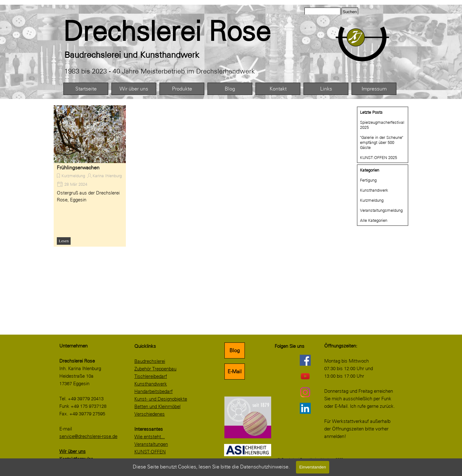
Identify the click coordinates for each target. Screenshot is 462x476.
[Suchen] (322, 12)
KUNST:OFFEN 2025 (379, 157)
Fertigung (368, 180)
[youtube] (305, 376)
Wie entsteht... (150, 437)
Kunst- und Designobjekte (161, 399)
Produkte (182, 89)
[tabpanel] (181, 31)
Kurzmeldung (73, 176)
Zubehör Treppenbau (155, 369)
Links (326, 89)
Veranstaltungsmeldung (381, 210)
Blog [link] (235, 350)
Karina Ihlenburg (107, 176)
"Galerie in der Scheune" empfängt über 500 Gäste (382, 142)
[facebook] (305, 360)
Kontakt (278, 89)
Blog (230, 89)
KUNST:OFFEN (150, 452)
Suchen (350, 12)
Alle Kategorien (374, 220)
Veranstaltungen (151, 444)
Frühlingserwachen (78, 168)
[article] (90, 176)
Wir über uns (134, 89)
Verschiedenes (150, 414)
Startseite (86, 89)
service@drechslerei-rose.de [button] (88, 436)
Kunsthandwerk (374, 190)
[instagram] (305, 392)
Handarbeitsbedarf (153, 391)
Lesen (64, 241)
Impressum (374, 89)
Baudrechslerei (150, 361)
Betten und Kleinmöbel (157, 407)
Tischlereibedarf (151, 376)
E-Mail (235, 372)
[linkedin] (305, 408)
